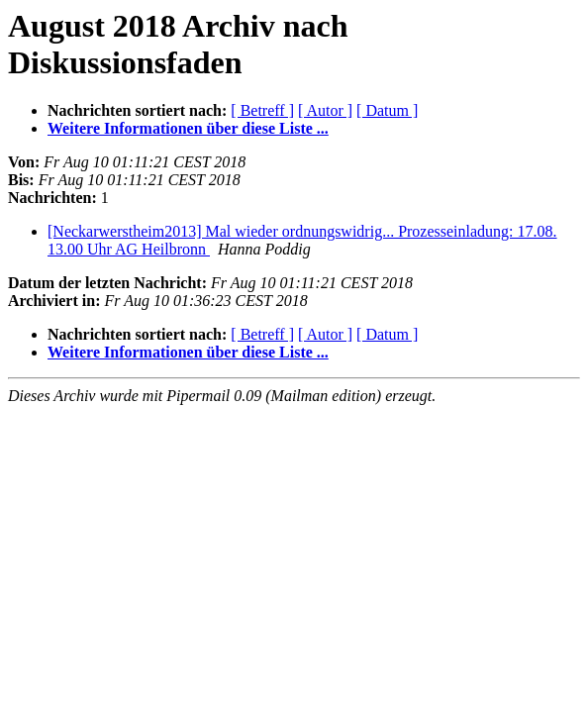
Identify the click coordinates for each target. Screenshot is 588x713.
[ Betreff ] (262, 110)
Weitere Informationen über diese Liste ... (188, 128)
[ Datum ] (387, 110)
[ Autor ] (325, 110)
